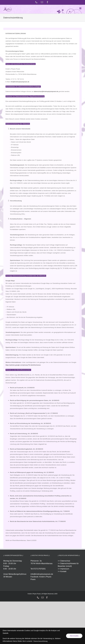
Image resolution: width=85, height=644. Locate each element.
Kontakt (63, 571)
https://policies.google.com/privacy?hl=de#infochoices (23, 365)
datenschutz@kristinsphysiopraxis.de (46, 91)
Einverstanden (74, 636)
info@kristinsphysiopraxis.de (20, 82)
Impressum (65, 569)
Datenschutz (65, 561)
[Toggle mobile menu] (81, 8)
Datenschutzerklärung (40, 641)
